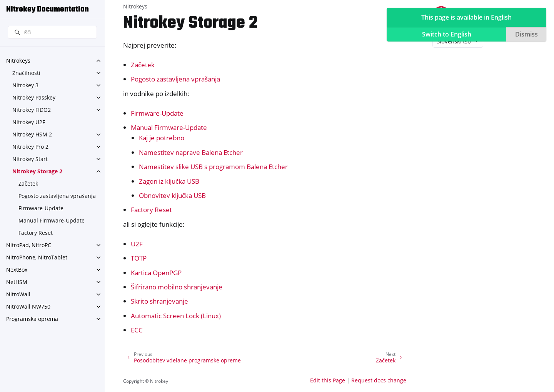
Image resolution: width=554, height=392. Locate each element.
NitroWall (18, 294)
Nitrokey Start (30, 159)
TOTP (139, 258)
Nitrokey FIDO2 (32, 110)
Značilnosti (26, 73)
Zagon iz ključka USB (169, 181)
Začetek (28, 184)
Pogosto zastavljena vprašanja (57, 196)
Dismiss (526, 34)
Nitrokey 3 (25, 85)
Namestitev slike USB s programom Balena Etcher (213, 167)
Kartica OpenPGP (156, 273)
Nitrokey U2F (29, 122)
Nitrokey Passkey (34, 97)
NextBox (17, 270)
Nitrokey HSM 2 (32, 134)
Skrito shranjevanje (159, 301)
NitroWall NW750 (28, 306)
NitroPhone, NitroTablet (37, 257)
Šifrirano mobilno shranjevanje (177, 287)
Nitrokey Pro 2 (30, 147)
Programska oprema (32, 319)
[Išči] (52, 32)
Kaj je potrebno (162, 138)
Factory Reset (36, 233)
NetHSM (17, 282)
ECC (137, 330)
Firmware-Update (41, 208)
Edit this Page (328, 380)
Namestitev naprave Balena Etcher (191, 152)
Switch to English (447, 34)
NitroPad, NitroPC (29, 245)
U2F (137, 244)
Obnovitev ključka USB (172, 195)
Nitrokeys (18, 61)
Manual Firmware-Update (52, 220)
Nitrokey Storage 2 (37, 171)
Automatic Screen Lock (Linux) (176, 316)
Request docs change (379, 380)
